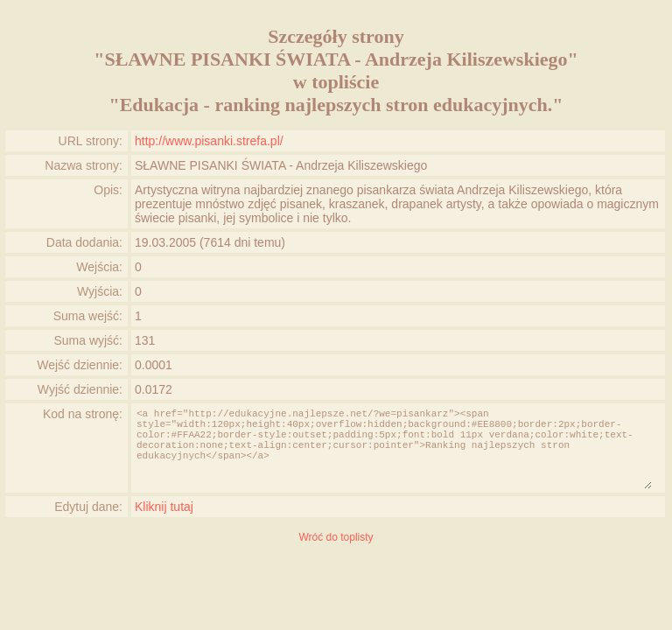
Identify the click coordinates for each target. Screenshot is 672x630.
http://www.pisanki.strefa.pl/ (209, 141)
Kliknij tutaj (164, 507)
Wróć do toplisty (336, 537)
